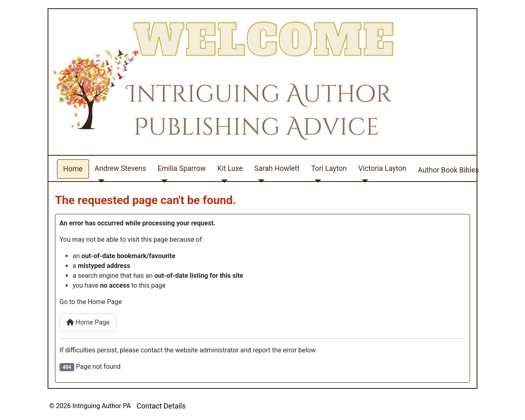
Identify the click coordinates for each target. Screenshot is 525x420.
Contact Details (161, 406)
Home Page (88, 322)
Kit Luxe (230, 168)
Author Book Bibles (449, 170)
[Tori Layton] (316, 181)
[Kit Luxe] (223, 181)
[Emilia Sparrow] (163, 181)
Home (73, 169)
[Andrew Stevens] (100, 181)
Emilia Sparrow (182, 168)
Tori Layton (329, 168)
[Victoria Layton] (363, 181)
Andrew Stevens (121, 168)
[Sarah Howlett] (259, 181)
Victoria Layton (382, 168)
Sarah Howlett (277, 168)
